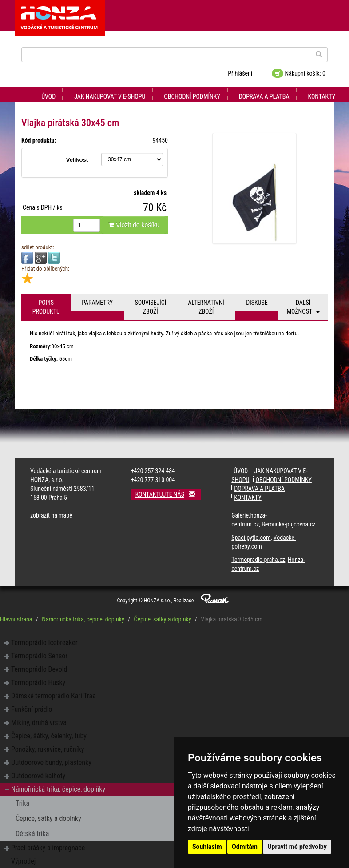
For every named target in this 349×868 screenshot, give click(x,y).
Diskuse (257, 303)
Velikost (77, 160)
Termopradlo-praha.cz (258, 560)
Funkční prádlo (32, 709)
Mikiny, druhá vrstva (39, 723)
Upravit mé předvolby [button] (297, 847)
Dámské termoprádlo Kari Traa (54, 696)
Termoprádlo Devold (39, 669)
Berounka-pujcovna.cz (288, 524)
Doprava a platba (264, 96)
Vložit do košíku (134, 225)
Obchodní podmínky (192, 96)
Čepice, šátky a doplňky (162, 619)
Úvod (48, 96)
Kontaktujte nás (168, 494)
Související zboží (150, 307)
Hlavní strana (16, 619)
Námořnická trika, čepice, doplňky (83, 619)
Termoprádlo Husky (38, 683)
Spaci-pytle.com (251, 538)
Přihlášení (240, 73)
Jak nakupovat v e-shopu (110, 96)
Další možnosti (303, 307)
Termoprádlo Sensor (39, 656)
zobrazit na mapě (51, 515)
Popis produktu (46, 307)
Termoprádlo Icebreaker (44, 643)
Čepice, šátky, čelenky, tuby (49, 736)
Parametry (97, 303)
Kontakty (321, 96)
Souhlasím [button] (207, 847)
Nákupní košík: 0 (299, 73)
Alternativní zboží (206, 307)
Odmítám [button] (245, 847)
